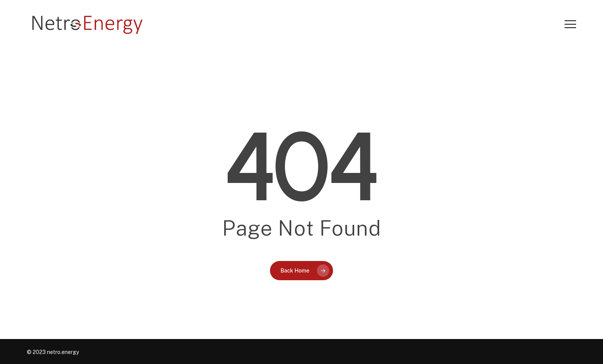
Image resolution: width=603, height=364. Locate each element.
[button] (570, 24)
